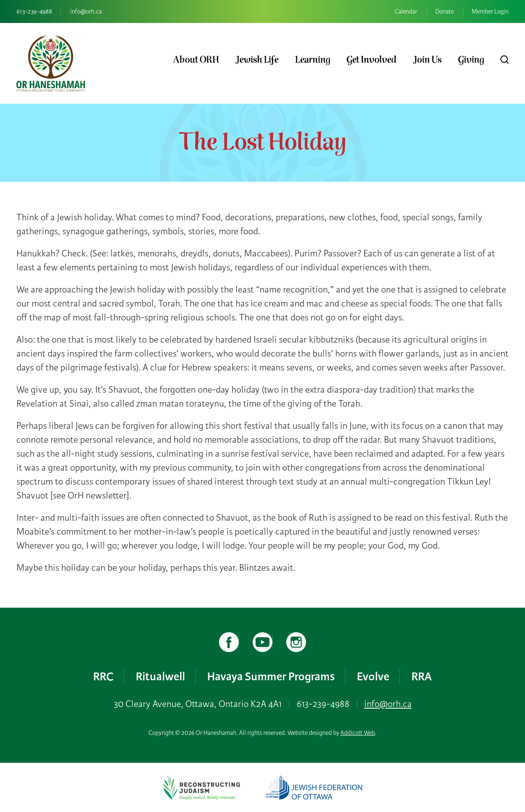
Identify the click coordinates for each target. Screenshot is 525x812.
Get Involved (372, 60)
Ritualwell (160, 676)
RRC (103, 676)
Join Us (427, 60)
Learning (313, 60)
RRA (422, 676)
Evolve (373, 676)
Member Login (490, 11)
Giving (471, 60)
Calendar (406, 11)
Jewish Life (257, 60)
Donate (444, 11)
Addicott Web (358, 733)
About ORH (196, 60)
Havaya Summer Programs (271, 676)
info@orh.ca (86, 11)
